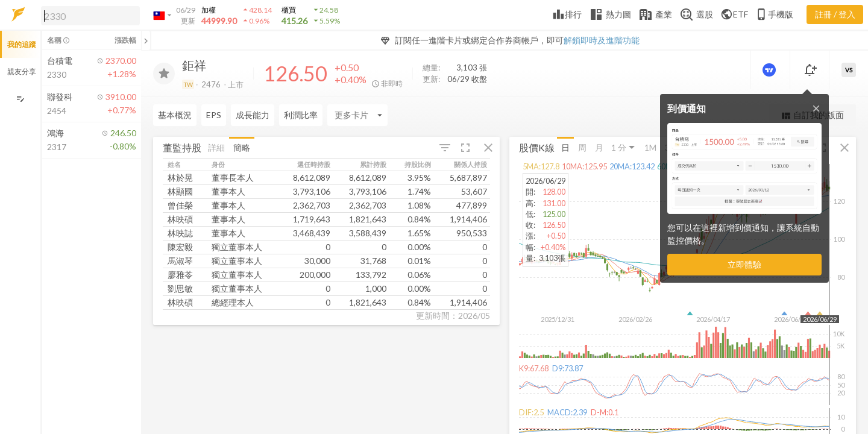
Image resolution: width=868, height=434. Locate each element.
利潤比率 (301, 115)
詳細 (216, 147)
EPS (214, 115)
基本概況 (175, 115)
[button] (88, 15)
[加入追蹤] (164, 74)
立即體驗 (744, 264)
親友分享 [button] (22, 71)
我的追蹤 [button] (22, 44)
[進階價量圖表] (770, 70)
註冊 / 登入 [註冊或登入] (835, 14)
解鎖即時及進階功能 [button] (602, 40)
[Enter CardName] (357, 115)
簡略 (242, 147)
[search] (90, 16)
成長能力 (253, 115)
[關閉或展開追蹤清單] (146, 40)
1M (650, 147)
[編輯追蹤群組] (20, 99)
